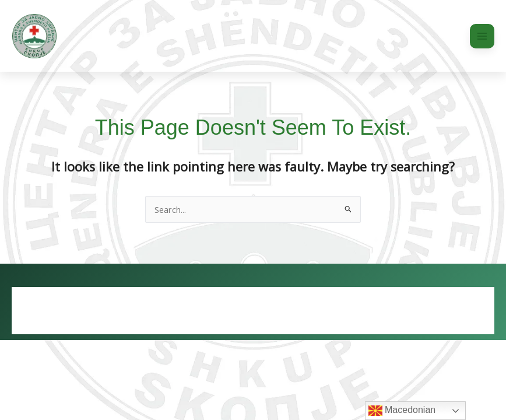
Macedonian (402, 411)
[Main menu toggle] (482, 36)
